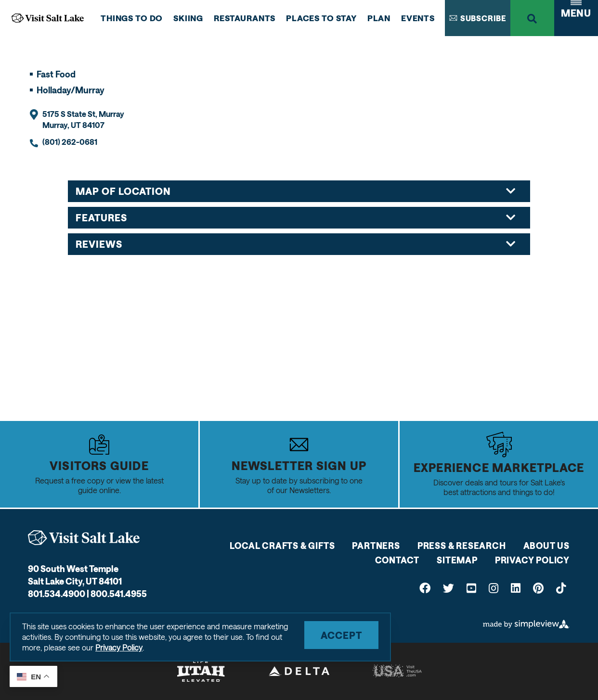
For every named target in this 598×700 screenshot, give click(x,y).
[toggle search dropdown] (532, 18)
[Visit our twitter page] (448, 588)
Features (296, 217)
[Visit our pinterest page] (538, 588)
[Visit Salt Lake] (84, 538)
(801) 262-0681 (70, 142)
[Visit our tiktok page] (561, 588)
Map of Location (296, 191)
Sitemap (457, 560)
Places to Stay (321, 18)
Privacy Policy (532, 560)
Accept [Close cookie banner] (341, 635)
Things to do (132, 18)
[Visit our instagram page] (494, 588)
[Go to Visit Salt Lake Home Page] (48, 18)
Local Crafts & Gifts (282, 546)
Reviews (296, 244)
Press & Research (462, 546)
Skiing (188, 18)
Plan (379, 18)
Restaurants (245, 18)
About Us (546, 546)
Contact (397, 560)
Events (418, 18)
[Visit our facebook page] (425, 588)
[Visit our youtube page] (471, 588)
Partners (376, 546)
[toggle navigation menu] (576, 18)
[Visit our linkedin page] (516, 588)
